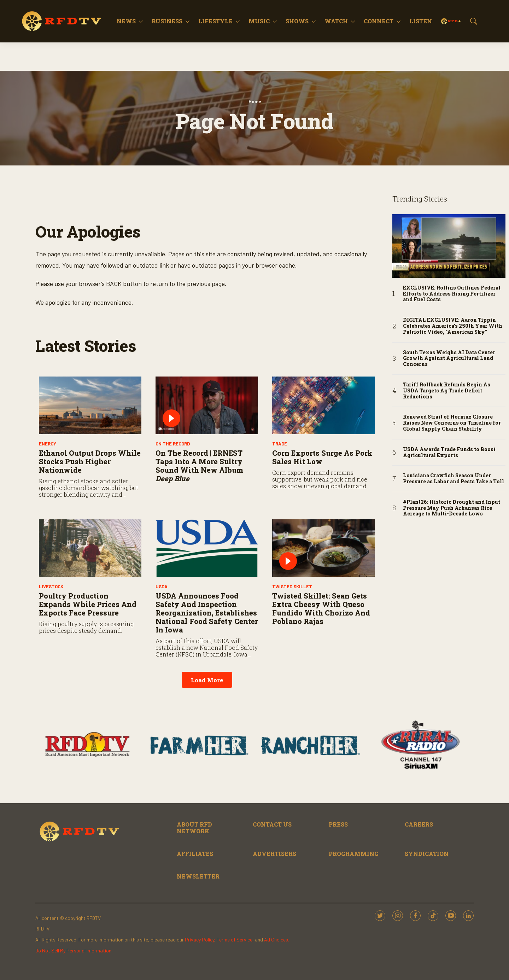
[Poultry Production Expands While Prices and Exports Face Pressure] (90, 548)
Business (167, 21)
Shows (297, 21)
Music (259, 21)
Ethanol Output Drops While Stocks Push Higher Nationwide (90, 461)
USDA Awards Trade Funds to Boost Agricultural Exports (449, 453)
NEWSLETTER (198, 876)
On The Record (173, 444)
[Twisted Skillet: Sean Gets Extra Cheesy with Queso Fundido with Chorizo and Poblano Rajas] (323, 548)
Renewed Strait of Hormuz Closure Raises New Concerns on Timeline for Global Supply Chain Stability (452, 423)
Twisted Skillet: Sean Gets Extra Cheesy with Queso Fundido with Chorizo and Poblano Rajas (321, 608)
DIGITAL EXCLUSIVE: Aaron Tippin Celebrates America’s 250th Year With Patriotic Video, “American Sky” (453, 326)
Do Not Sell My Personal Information (73, 950)
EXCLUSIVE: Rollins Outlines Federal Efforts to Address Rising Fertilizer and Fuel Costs (452, 294)
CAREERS (419, 824)
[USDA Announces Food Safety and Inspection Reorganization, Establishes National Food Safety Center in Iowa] (207, 548)
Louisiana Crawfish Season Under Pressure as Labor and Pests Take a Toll (454, 479)
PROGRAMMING (354, 854)
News (126, 21)
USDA (162, 587)
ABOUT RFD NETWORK (194, 828)
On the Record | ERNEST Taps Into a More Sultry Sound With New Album (199, 466)
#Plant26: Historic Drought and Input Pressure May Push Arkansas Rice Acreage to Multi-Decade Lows (452, 508)
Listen (421, 21)
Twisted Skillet (292, 587)
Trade (280, 444)
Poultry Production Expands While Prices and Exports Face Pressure (88, 604)
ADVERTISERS (274, 854)
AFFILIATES (195, 854)
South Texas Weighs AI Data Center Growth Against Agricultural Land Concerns (449, 358)
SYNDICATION (427, 854)
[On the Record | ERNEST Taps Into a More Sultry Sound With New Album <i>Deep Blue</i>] (207, 405)
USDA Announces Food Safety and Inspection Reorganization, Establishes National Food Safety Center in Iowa (207, 613)
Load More (207, 680)
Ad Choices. (277, 940)
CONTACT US (272, 824)
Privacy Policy (200, 940)
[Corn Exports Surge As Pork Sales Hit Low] (323, 405)
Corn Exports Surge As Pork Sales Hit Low (322, 457)
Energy (48, 444)
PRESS (338, 824)
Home (255, 101)
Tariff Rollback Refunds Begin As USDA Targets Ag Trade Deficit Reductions (447, 391)
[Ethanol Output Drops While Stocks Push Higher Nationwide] (90, 405)
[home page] (62, 21)
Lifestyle (215, 21)
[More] (141, 21)
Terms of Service (235, 940)
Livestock (51, 587)
